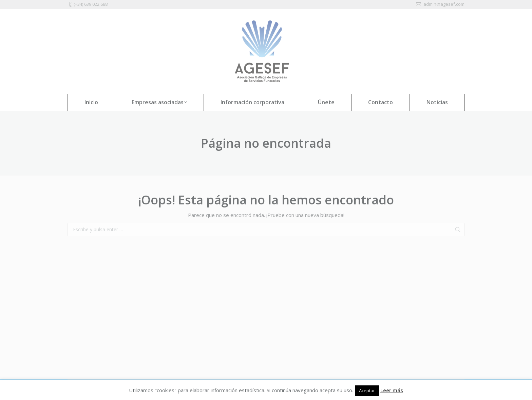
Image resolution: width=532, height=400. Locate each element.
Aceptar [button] (367, 390)
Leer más (392, 390)
